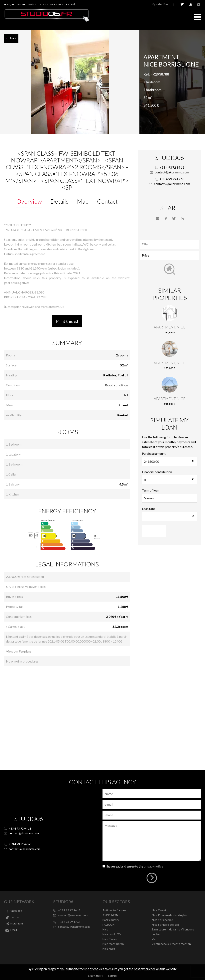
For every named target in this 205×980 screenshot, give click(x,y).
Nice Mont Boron (113, 944)
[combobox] (169, 244)
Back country (111, 920)
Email (199, 4)
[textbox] (170, 244)
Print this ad (67, 321)
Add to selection (202, 34)
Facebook (166, 219)
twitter (182, 4)
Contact (107, 201)
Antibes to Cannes (114, 910)
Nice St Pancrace (162, 920)
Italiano (43, 4)
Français (9, 4)
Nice (105, 929)
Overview (29, 201)
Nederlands (57, 4)
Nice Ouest (159, 910)
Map (83, 201)
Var (154, 939)
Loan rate (148, 509)
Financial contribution (157, 472)
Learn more (96, 976)
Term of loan (151, 490)
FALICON (109, 925)
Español (32, 4)
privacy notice (153, 866)
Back (13, 38)
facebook (174, 4)
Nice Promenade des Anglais (170, 915)
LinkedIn (182, 219)
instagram (190, 4)
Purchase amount (154, 453)
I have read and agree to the (134, 866)
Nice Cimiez (110, 939)
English (21, 4)
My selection (160, 4)
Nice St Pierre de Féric (166, 925)
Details (59, 201)
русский (71, 4)
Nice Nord (109, 949)
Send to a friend (158, 219)
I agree (113, 976)
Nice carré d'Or (112, 934)
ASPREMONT (111, 915)
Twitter (174, 219)
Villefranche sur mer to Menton (171, 944)
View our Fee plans (19, 651)
